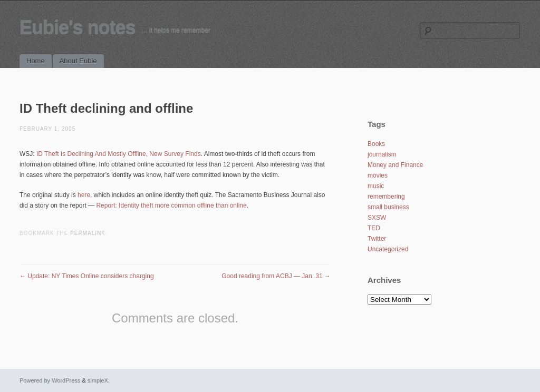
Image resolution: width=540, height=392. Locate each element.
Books (376, 144)
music (376, 186)
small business (388, 207)
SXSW (377, 218)
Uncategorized (388, 249)
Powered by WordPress (50, 380)
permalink (88, 233)
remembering (386, 197)
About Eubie (78, 61)
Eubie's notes (78, 27)
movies (378, 175)
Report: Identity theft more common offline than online (171, 205)
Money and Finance (395, 165)
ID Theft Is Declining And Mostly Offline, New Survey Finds (119, 154)
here (84, 195)
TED (374, 228)
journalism (382, 154)
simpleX (98, 380)
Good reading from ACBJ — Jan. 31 (276, 276)
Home (36, 61)
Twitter (377, 239)
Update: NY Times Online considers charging (87, 276)
